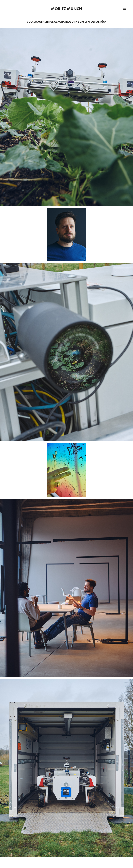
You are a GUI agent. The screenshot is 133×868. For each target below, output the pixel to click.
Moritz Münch (66, 9)
